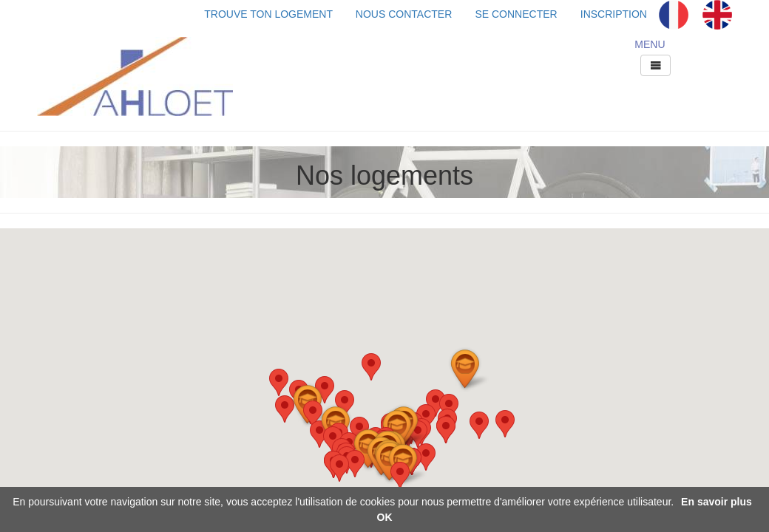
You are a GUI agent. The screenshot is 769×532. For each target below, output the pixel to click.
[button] (505, 424)
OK (385, 517)
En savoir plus (717, 502)
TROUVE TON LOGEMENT (280, 14)
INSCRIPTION (614, 14)
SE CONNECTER (516, 14)
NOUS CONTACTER (404, 14)
